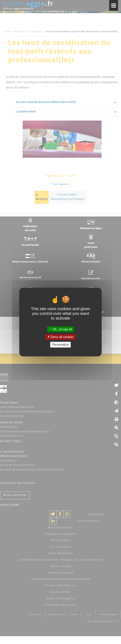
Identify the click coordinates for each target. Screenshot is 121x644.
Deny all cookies (60, 337)
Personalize (60, 345)
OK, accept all (60, 329)
